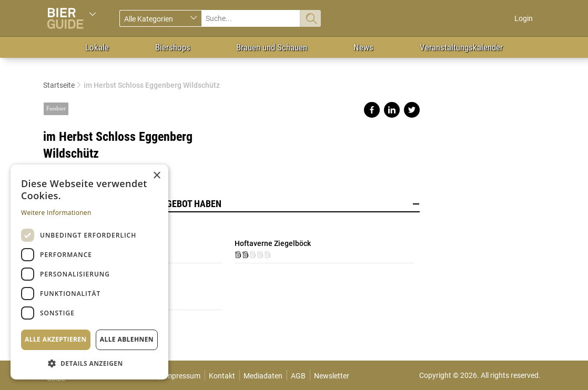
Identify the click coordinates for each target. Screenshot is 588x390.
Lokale (97, 47)
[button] (89, 363)
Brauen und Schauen (272, 47)
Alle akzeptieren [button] (56, 339)
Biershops (173, 47)
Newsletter (332, 376)
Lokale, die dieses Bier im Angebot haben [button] (231, 204)
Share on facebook (372, 110)
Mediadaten (263, 376)
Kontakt (222, 376)
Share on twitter (412, 110)
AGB (298, 376)
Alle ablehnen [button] (127, 339)
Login (524, 18)
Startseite (59, 85)
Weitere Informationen (56, 213)
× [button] (156, 176)
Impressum (182, 376)
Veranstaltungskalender (461, 47)
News (363, 47)
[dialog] (89, 272)
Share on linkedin (392, 110)
